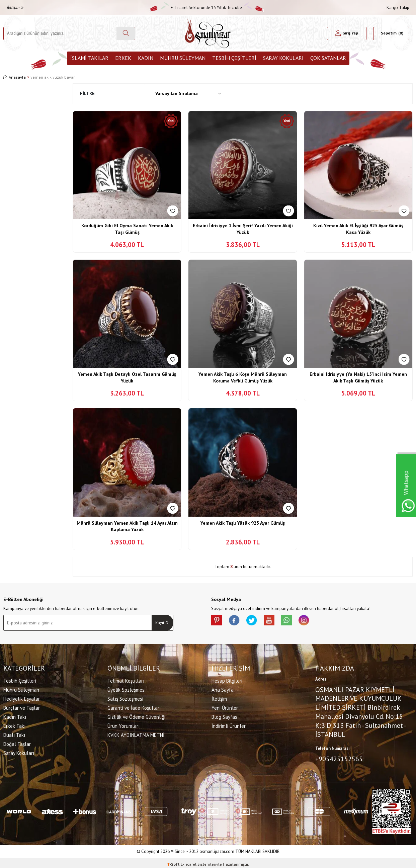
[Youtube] (278, 621)
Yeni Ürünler (225, 707)
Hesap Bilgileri (227, 679)
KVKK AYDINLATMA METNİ (136, 734)
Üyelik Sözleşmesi (127, 688)
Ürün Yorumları (123, 725)
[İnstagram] (318, 621)
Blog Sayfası (225, 716)
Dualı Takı (14, 734)
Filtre (87, 93)
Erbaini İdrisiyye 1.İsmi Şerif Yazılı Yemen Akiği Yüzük (243, 229)
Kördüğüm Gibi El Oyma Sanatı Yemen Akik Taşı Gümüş (127, 229)
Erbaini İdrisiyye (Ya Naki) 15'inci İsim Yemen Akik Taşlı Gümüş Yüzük (358, 377)
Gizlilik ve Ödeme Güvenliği (136, 716)
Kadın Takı (15, 716)
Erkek (123, 58)
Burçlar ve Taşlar (22, 707)
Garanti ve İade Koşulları (134, 707)
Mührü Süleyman (183, 58)
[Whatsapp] (298, 621)
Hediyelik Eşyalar (22, 698)
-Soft (174, 861)
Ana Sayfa (223, 688)
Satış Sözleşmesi (125, 698)
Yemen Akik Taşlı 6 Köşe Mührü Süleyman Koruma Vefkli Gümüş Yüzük (243, 377)
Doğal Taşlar (17, 743)
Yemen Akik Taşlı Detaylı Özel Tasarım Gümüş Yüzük (127, 377)
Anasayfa (15, 77)
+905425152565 (339, 758)
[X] (258, 621)
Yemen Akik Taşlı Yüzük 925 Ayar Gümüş (243, 523)
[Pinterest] (218, 621)
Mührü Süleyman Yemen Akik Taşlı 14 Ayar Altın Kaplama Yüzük (127, 526)
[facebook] (238, 621)
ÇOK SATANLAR (328, 58)
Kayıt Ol (162, 623)
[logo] (208, 33)
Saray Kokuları (283, 58)
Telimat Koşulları (126, 679)
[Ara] (126, 33)
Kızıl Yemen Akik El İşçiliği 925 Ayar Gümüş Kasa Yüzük (358, 229)
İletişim (15, 7)
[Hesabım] (347, 33)
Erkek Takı (14, 725)
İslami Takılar (89, 58)
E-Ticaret (189, 861)
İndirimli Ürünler (229, 725)
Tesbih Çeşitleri (234, 58)
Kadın (146, 58)
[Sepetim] (391, 33)
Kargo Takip (398, 8)
